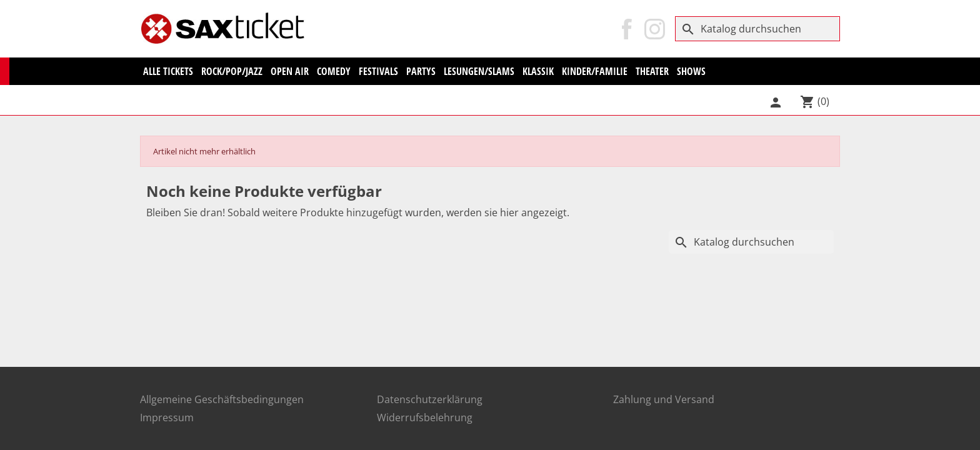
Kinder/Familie (595, 71)
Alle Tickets (168, 71)
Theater (652, 71)
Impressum (167, 417)
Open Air (290, 71)
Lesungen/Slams (479, 71)
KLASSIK (538, 71)
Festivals (378, 71)
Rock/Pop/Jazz (232, 71)
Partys (421, 71)
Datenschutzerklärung (430, 399)
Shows (691, 71)
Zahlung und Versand (664, 399)
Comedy (334, 71)
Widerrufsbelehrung (425, 417)
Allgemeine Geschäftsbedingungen (222, 399)
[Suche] (757, 29)
